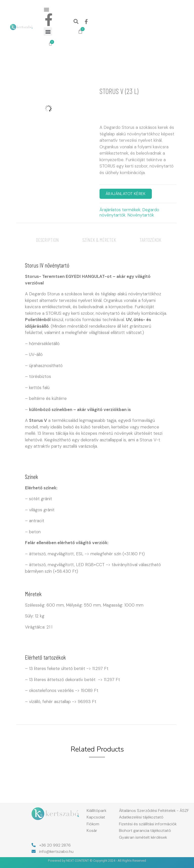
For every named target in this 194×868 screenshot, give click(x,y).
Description (47, 240)
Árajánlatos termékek (120, 210)
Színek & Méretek (99, 240)
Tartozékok (150, 240)
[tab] (47, 240)
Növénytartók (141, 215)
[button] (46, 9)
